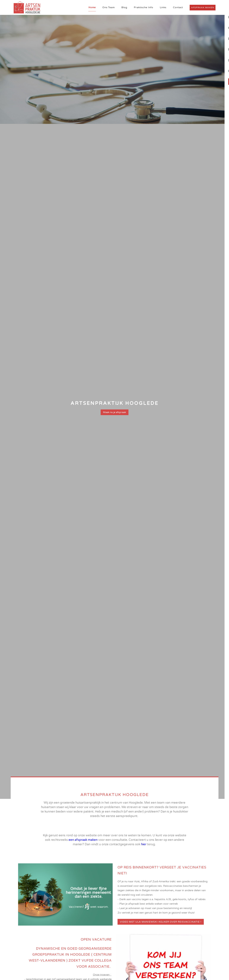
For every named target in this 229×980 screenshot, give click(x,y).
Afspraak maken (203, 8)
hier (144, 844)
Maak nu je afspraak (114, 412)
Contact (178, 7)
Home (92, 7)
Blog (124, 7)
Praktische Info (144, 7)
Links (163, 7)
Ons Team (109, 7)
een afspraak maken (83, 840)
